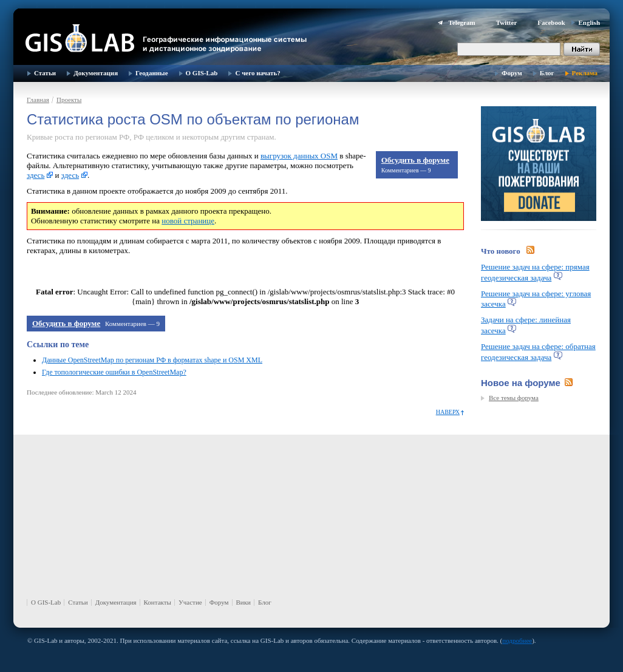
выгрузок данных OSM (299, 156)
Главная (38, 100)
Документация (96, 73)
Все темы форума (514, 398)
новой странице (188, 221)
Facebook (551, 22)
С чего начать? (257, 73)
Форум (512, 73)
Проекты (69, 100)
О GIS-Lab (202, 73)
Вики (243, 602)
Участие (190, 602)
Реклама (585, 73)
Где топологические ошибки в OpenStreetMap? (114, 372)
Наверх (448, 412)
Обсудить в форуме (415, 160)
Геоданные (151, 73)
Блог (547, 73)
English (589, 22)
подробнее (517, 640)
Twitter (507, 22)
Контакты (158, 602)
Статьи (45, 73)
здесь (36, 175)
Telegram (461, 22)
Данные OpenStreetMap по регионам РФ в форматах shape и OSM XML (152, 360)
